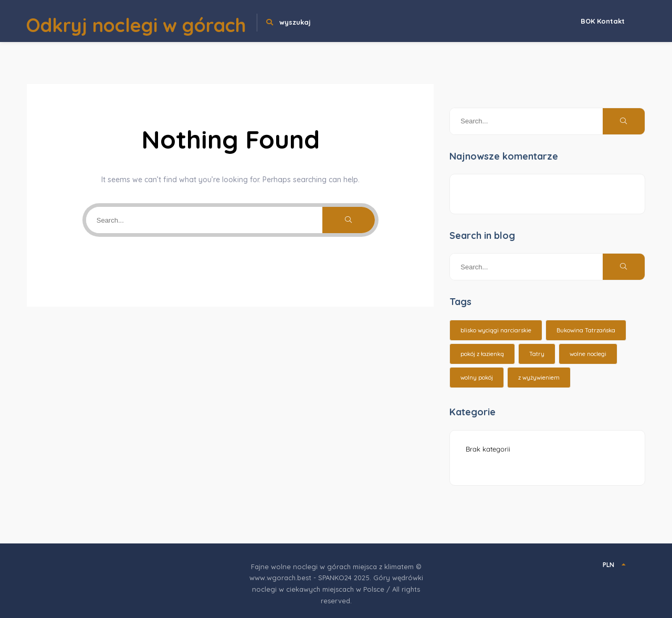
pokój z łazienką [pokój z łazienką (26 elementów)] (482, 354)
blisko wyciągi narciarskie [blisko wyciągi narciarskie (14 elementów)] (496, 330)
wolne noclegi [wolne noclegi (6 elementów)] (588, 354)
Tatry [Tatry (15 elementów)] (537, 354)
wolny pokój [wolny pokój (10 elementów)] (477, 378)
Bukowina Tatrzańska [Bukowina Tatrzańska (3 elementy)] (586, 330)
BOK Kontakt (603, 21)
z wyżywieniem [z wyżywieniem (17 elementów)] (539, 378)
